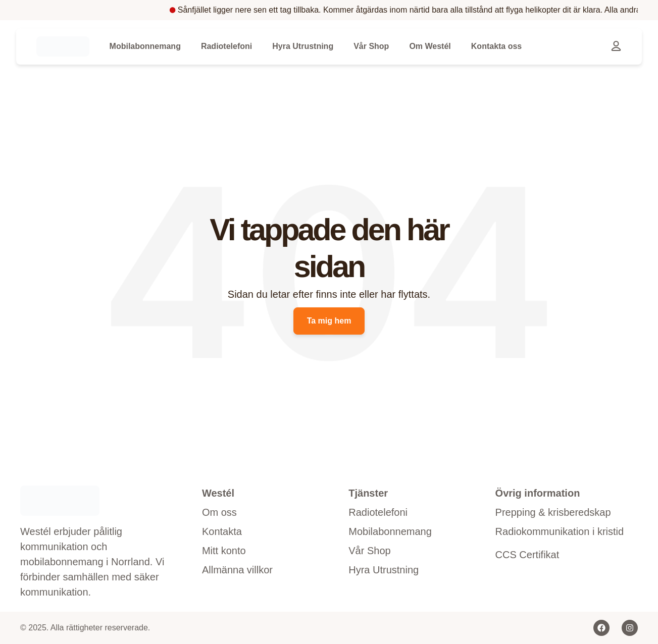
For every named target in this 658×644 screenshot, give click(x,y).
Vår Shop (371, 46)
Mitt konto (224, 551)
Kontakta (222, 531)
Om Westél (430, 46)
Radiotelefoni (226, 46)
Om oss (219, 512)
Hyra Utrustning (303, 46)
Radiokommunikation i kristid (560, 531)
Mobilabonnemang (145, 46)
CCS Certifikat (527, 555)
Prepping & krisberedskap (553, 512)
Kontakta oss (496, 46)
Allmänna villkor (237, 570)
